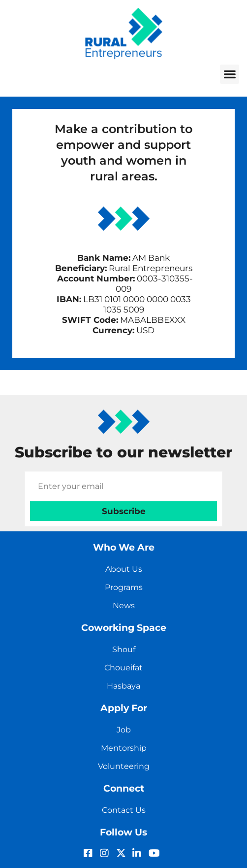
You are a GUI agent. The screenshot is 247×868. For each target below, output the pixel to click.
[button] (230, 74)
